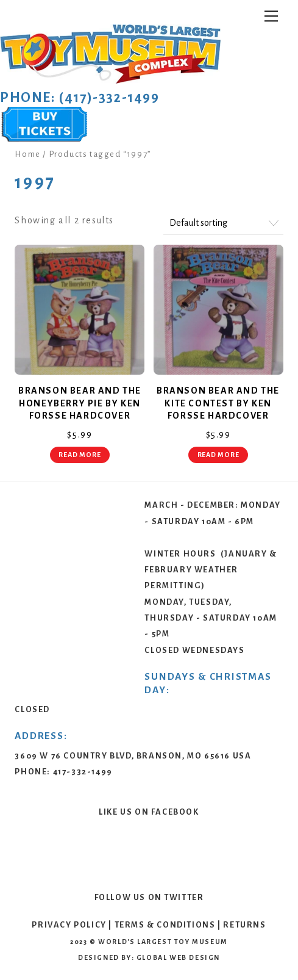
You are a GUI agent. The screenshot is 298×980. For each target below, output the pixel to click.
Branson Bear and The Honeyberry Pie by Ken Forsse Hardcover (80, 403)
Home (27, 154)
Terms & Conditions (165, 925)
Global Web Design (178, 957)
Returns (244, 925)
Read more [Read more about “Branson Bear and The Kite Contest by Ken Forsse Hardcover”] (218, 455)
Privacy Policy (69, 925)
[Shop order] (223, 224)
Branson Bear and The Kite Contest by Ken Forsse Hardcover (218, 403)
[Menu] (271, 16)
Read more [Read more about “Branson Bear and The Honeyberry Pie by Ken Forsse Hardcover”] (80, 455)
